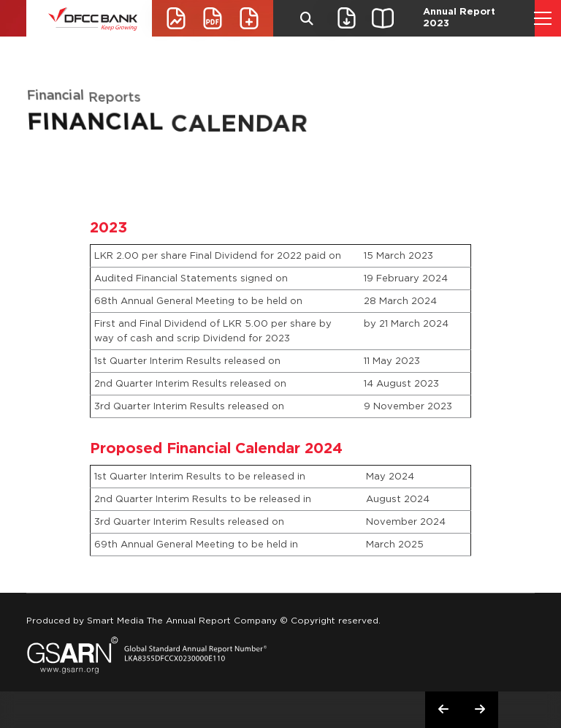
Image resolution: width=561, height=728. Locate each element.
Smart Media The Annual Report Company (182, 620)
